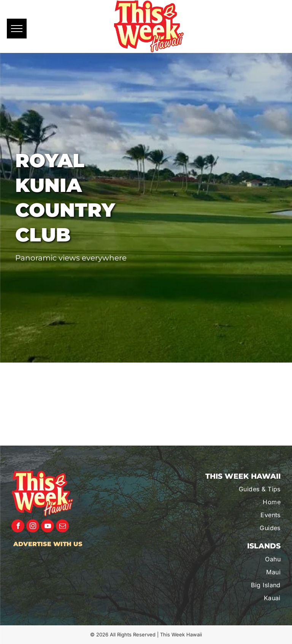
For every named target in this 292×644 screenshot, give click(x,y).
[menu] (17, 29)
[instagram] (33, 527)
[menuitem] (240, 489)
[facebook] (18, 527)
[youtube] (48, 527)
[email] (62, 527)
